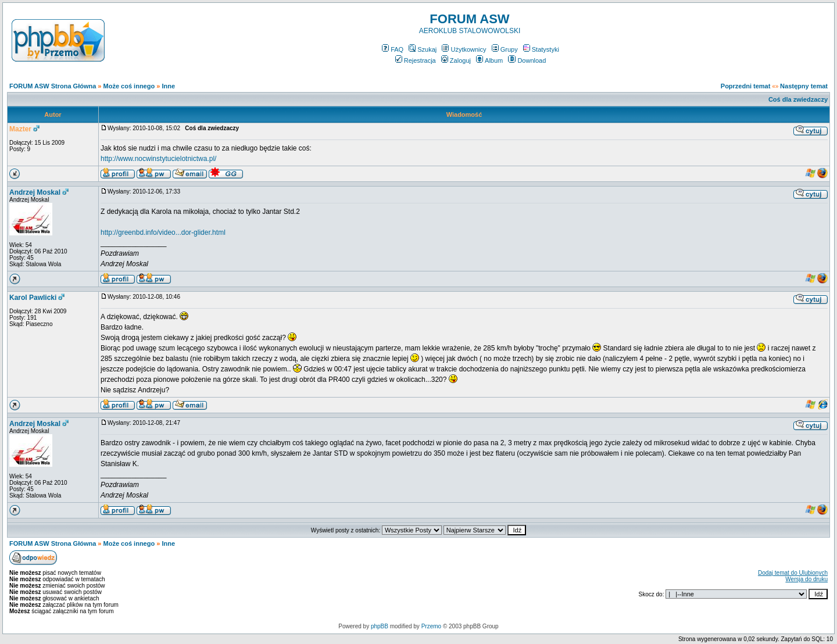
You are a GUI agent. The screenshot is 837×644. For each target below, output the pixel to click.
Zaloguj (456, 60)
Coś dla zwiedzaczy (798, 99)
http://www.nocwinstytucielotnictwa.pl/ (158, 159)
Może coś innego (129, 86)
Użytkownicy (464, 49)
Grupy (505, 49)
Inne (168, 86)
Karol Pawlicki (33, 298)
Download (527, 60)
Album (489, 60)
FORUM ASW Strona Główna (53, 86)
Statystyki (541, 49)
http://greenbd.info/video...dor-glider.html (163, 232)
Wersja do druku (806, 579)
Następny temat (804, 86)
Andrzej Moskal (35, 192)
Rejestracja (416, 60)
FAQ (393, 49)
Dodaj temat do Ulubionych (793, 573)
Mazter (20, 129)
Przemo (431, 626)
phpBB (380, 626)
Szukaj (423, 49)
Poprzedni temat (746, 86)
